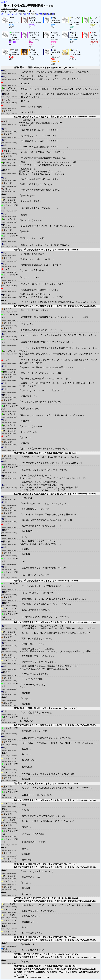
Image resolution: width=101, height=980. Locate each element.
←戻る (4, 2)
